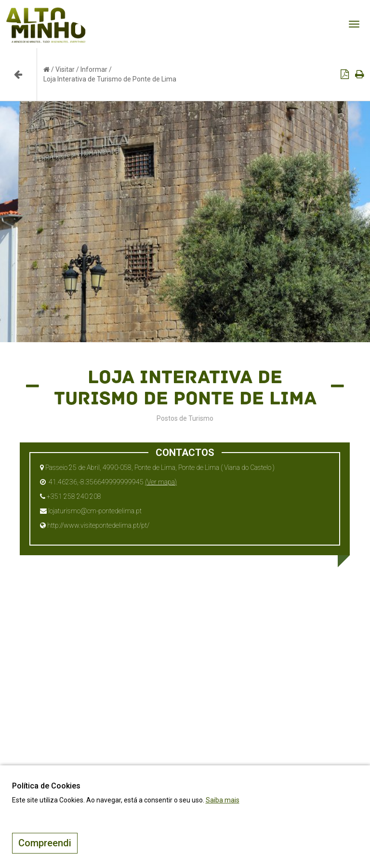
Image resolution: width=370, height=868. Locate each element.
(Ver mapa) (161, 482)
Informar (94, 69)
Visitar (65, 69)
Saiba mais (223, 800)
